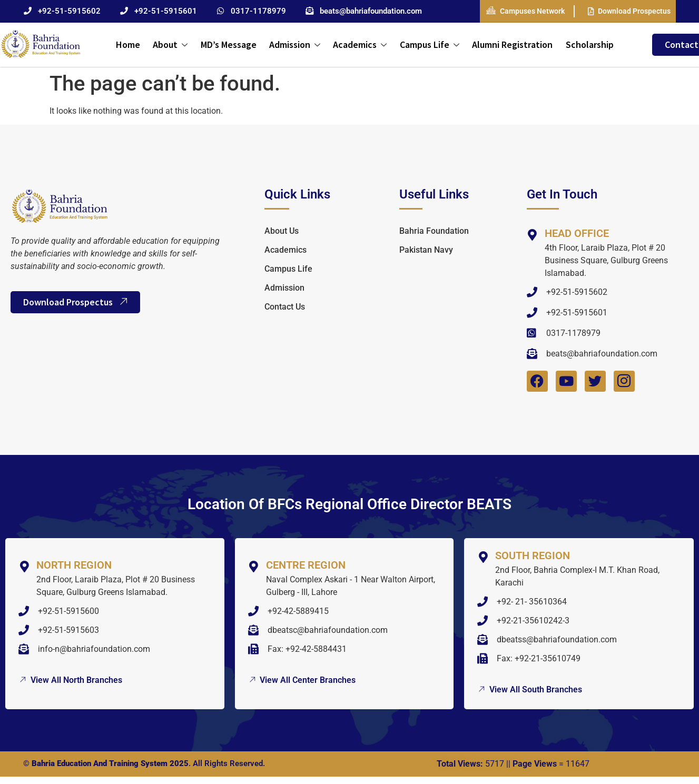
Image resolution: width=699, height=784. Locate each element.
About (171, 44)
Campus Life (429, 44)
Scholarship (589, 44)
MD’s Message (229, 44)
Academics (360, 44)
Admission (295, 44)
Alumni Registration (512, 44)
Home (129, 44)
